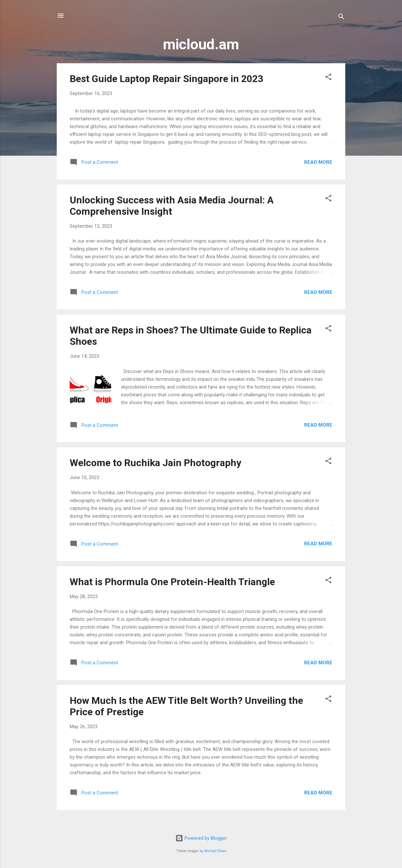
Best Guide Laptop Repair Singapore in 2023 (166, 79)
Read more (318, 162)
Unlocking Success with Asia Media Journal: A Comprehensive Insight (172, 206)
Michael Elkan (215, 851)
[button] (328, 78)
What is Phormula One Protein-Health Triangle (172, 582)
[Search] (341, 18)
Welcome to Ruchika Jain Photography (155, 463)
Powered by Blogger (201, 838)
